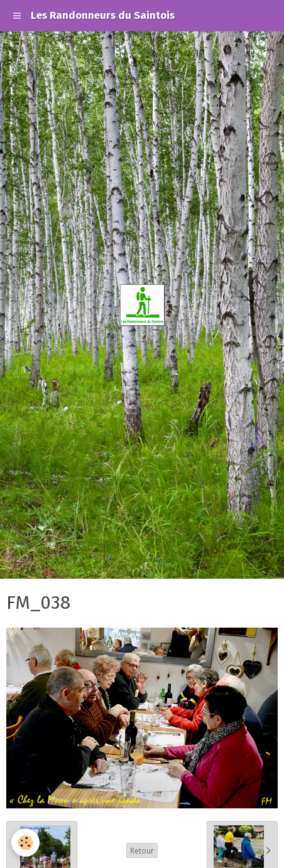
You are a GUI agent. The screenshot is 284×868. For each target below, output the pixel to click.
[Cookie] (25, 843)
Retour (142, 850)
